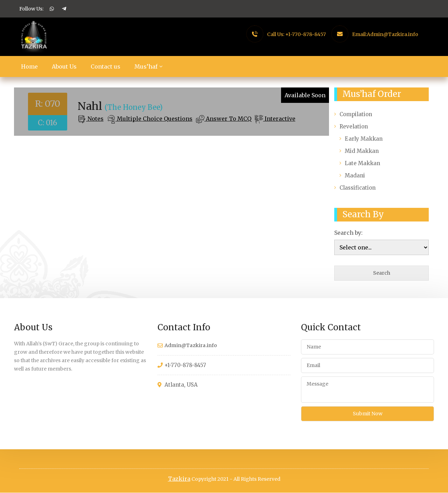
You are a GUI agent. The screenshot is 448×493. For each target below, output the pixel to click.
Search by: (348, 233)
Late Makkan (362, 163)
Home (29, 66)
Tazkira (179, 479)
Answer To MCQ (228, 119)
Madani (355, 175)
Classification (358, 188)
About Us (64, 66)
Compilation (356, 114)
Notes (95, 119)
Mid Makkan (362, 151)
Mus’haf (146, 66)
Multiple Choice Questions (154, 119)
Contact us (106, 66)
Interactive (279, 119)
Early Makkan (364, 139)
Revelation (354, 126)
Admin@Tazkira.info (393, 34)
